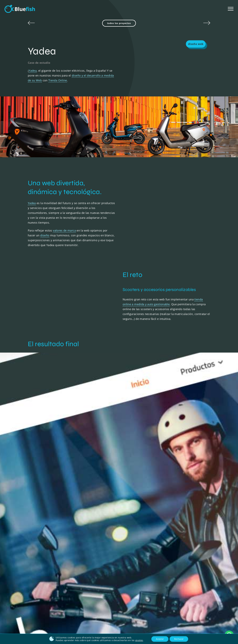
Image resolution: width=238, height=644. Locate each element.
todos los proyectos (119, 23)
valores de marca (64, 230)
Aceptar (160, 639)
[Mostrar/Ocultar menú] (231, 9)
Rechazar (179, 639)
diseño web (196, 44)
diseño (45, 235)
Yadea (33, 71)
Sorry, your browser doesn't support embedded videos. (166, 226)
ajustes (139, 640)
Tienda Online (58, 80)
